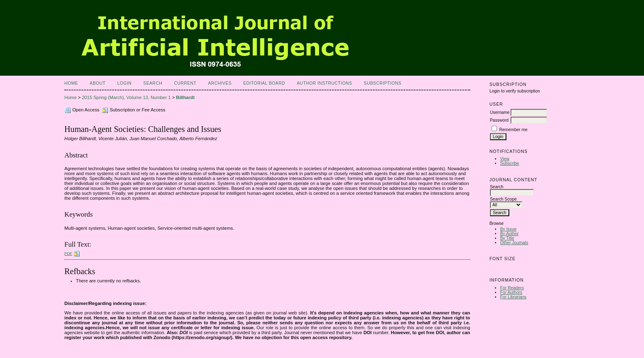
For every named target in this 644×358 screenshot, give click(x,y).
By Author (509, 234)
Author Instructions (325, 83)
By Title (507, 238)
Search (153, 83)
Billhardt (185, 97)
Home (71, 83)
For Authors (511, 292)
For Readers (512, 288)
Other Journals (514, 243)
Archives (220, 83)
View (505, 159)
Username (500, 112)
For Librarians (513, 297)
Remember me (514, 130)
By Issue (508, 229)
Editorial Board (264, 83)
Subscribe (510, 163)
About (98, 83)
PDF (68, 253)
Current (185, 83)
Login (124, 83)
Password (499, 120)
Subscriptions (383, 83)
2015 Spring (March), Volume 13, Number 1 (126, 97)
